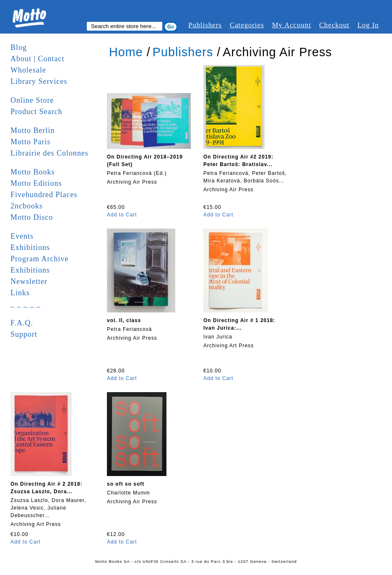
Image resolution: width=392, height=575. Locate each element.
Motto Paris (31, 142)
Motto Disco (32, 217)
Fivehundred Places (44, 195)
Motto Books (33, 172)
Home (126, 52)
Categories (247, 25)
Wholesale (28, 70)
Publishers (205, 25)
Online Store (32, 100)
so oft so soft (126, 484)
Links (20, 293)
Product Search (36, 112)
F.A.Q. (22, 323)
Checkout (334, 25)
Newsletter (29, 281)
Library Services (39, 81)
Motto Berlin (33, 130)
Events (22, 236)
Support (24, 334)
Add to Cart (122, 215)
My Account (292, 25)
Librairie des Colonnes (49, 153)
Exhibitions (30, 247)
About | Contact (38, 59)
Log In (368, 25)
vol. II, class (124, 320)
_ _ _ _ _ (26, 304)
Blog (19, 47)
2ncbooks (27, 206)
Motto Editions (36, 183)
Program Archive (39, 259)
